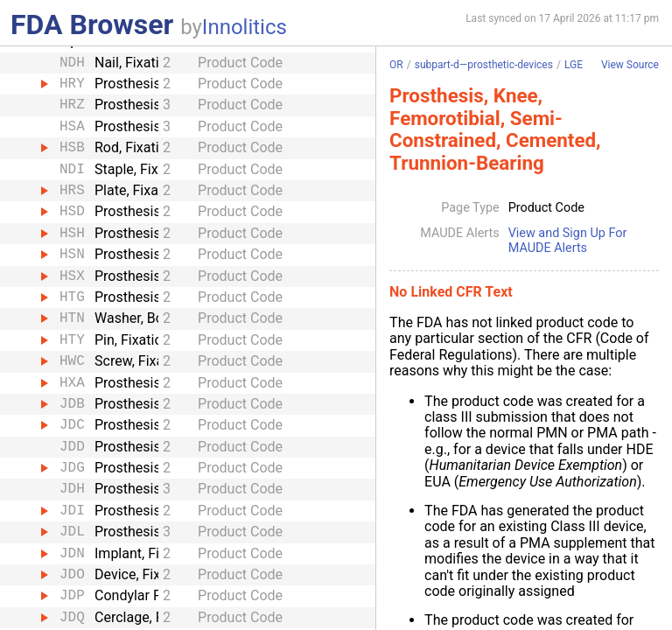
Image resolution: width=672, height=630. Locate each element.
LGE (574, 65)
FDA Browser (92, 24)
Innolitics (245, 27)
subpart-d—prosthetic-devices (484, 65)
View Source (630, 65)
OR (396, 65)
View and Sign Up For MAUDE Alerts (568, 241)
